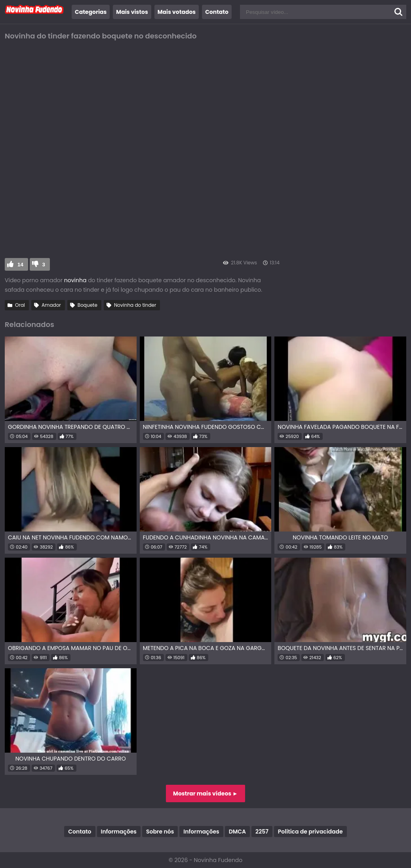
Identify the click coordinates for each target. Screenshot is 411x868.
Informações (119, 832)
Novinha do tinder (135, 305)
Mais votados (177, 12)
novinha (75, 280)
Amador (51, 305)
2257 (262, 832)
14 (20, 265)
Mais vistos (132, 12)
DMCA (237, 832)
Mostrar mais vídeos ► (205, 793)
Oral (20, 305)
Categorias (91, 12)
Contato (217, 12)
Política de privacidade (310, 832)
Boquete (88, 305)
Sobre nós (160, 832)
